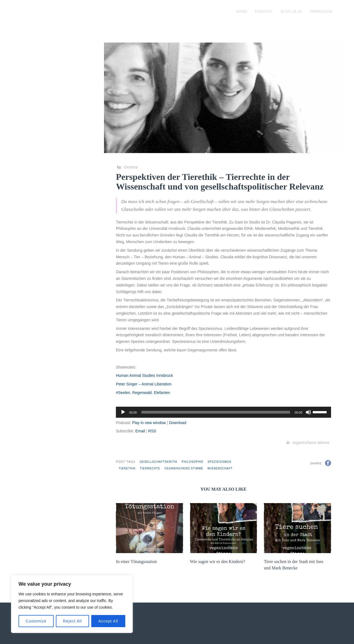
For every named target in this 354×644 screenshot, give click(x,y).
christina (131, 167)
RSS (152, 431)
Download (178, 423)
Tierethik (127, 468)
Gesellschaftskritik (159, 462)
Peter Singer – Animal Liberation (144, 384)
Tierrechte (150, 468)
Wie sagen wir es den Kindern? (218, 562)
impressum (321, 12)
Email (140, 431)
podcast (264, 12)
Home (242, 12)
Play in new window (149, 423)
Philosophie (193, 462)
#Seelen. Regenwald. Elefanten (143, 393)
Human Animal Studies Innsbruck (144, 375)
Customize (36, 621)
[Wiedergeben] (123, 412)
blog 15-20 (291, 12)
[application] (223, 412)
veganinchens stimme (311, 443)
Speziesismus (220, 462)
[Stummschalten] (308, 412)
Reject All (72, 621)
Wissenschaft (220, 468)
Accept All (108, 621)
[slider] (216, 412)
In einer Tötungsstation (136, 562)
